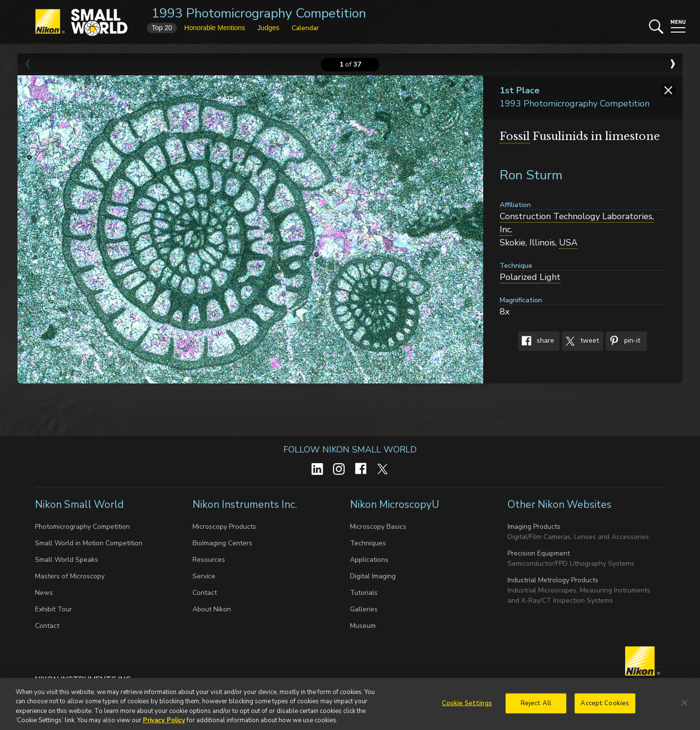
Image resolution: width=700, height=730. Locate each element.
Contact (47, 626)
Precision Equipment (539, 553)
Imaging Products (534, 527)
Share (536, 341)
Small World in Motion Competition (89, 543)
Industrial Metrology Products (553, 580)
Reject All (536, 710)
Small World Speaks (67, 560)
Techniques (368, 543)
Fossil (515, 136)
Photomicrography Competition (82, 527)
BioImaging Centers (222, 543)
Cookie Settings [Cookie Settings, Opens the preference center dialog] (467, 710)
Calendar (305, 28)
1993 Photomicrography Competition (259, 13)
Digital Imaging (373, 576)
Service (204, 576)
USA (568, 243)
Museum (363, 626)
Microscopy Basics (378, 527)
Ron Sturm (531, 175)
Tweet (580, 341)
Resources (209, 560)
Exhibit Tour (53, 609)
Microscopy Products (224, 527)
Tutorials (364, 593)
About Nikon (212, 609)
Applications (369, 560)
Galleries (364, 609)
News (44, 593)
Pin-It (623, 341)
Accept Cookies (605, 710)
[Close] (684, 709)
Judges (268, 28)
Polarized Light (530, 277)
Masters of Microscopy (70, 576)
